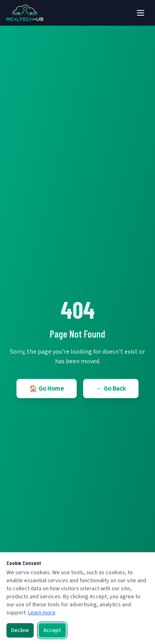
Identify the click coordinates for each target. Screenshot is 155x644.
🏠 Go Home (47, 389)
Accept (52, 630)
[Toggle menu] (141, 13)
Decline (20, 630)
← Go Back (111, 389)
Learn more (42, 613)
